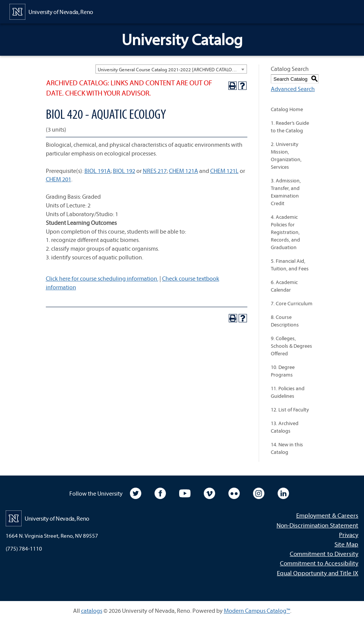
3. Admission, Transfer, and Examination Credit (286, 192)
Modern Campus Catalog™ (257, 611)
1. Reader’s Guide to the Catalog (290, 127)
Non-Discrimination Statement (317, 525)
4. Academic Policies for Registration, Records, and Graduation (285, 232)
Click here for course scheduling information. (102, 278)
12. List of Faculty (290, 410)
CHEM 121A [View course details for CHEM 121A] (184, 171)
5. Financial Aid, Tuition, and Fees (290, 265)
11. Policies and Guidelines (288, 392)
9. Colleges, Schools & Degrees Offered (291, 346)
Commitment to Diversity (324, 553)
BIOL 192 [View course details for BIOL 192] (124, 171)
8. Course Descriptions (285, 321)
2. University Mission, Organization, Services (286, 155)
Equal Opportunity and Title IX (318, 573)
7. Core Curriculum (292, 303)
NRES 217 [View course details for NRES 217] (155, 171)
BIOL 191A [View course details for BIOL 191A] (98, 171)
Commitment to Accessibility (319, 563)
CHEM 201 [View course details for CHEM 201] (59, 179)
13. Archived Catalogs (285, 427)
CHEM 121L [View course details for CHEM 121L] (224, 171)
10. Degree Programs (283, 371)
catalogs (92, 611)
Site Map (346, 544)
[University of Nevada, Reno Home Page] (51, 11)
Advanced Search (293, 89)
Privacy (349, 534)
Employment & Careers (327, 515)
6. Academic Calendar (284, 286)
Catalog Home (287, 109)
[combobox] (171, 69)
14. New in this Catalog (287, 448)
